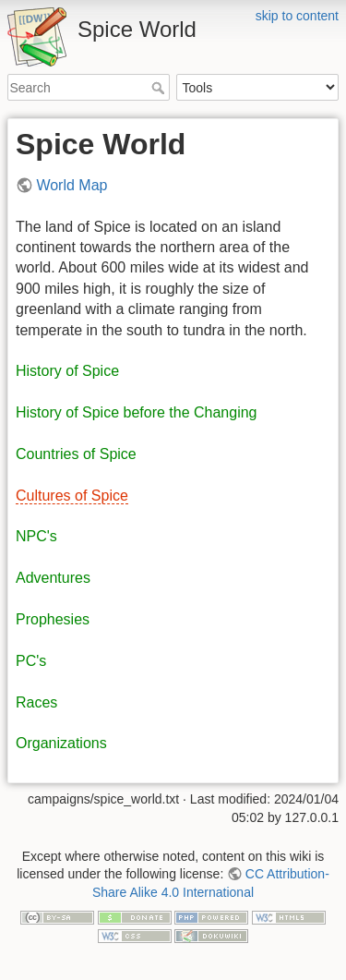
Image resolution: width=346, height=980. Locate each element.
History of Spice (67, 371)
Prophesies (53, 619)
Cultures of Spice (72, 496)
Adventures (53, 578)
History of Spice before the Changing (136, 412)
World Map (72, 185)
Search (160, 88)
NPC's (36, 536)
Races (36, 702)
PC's (31, 661)
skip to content (297, 16)
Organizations (61, 743)
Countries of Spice (76, 454)
